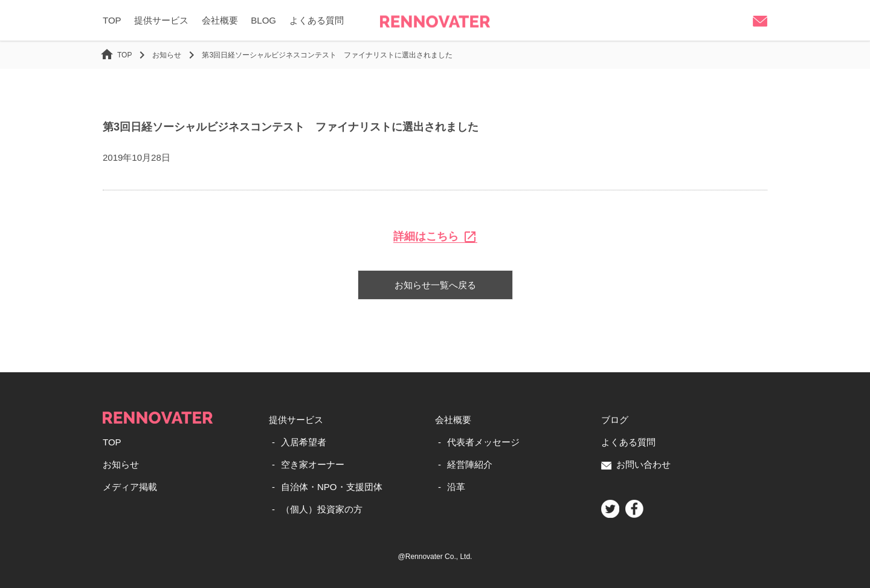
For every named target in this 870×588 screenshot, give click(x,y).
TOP (112, 20)
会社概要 (220, 20)
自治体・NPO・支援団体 (332, 487)
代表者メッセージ (483, 442)
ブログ (615, 420)
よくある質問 (317, 20)
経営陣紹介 (470, 464)
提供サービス (161, 20)
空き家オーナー (313, 464)
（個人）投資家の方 (322, 509)
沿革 (456, 487)
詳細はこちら (435, 237)
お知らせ (121, 464)
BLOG (263, 20)
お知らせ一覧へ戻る (435, 285)
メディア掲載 (130, 487)
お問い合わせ (636, 464)
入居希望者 (304, 442)
